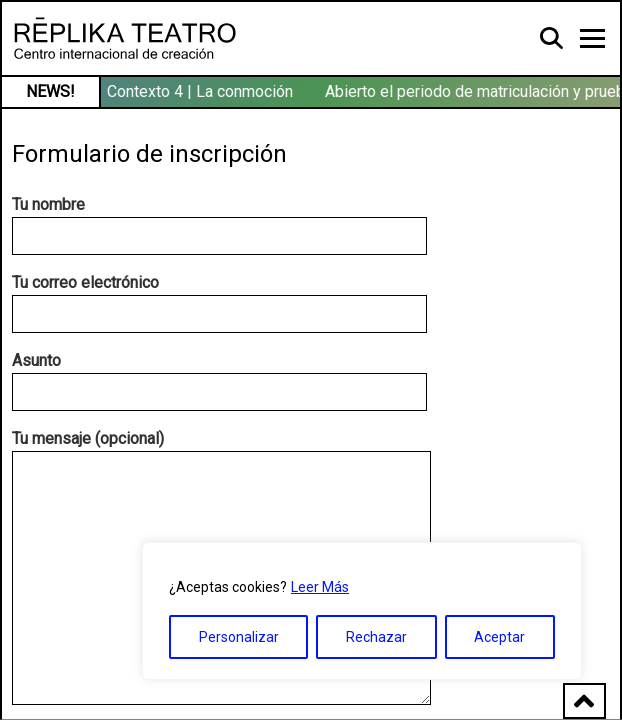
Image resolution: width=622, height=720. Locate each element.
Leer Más (320, 587)
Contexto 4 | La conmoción (201, 91)
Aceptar (499, 637)
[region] (362, 611)
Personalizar (239, 637)
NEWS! (50, 91)
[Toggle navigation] (592, 38)
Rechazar (376, 637)
